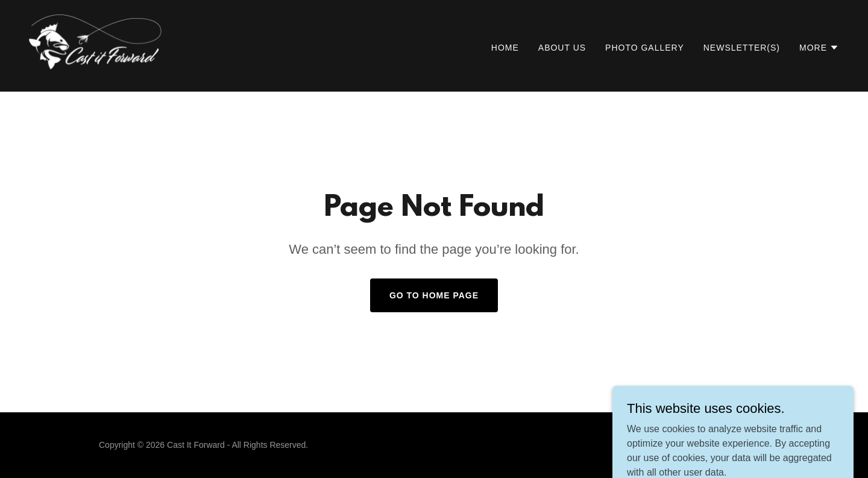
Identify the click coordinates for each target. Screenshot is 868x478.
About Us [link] (562, 48)
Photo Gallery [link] (645, 48)
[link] (119, 45)
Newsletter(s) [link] (742, 48)
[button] (819, 48)
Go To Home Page (434, 295)
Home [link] (505, 48)
